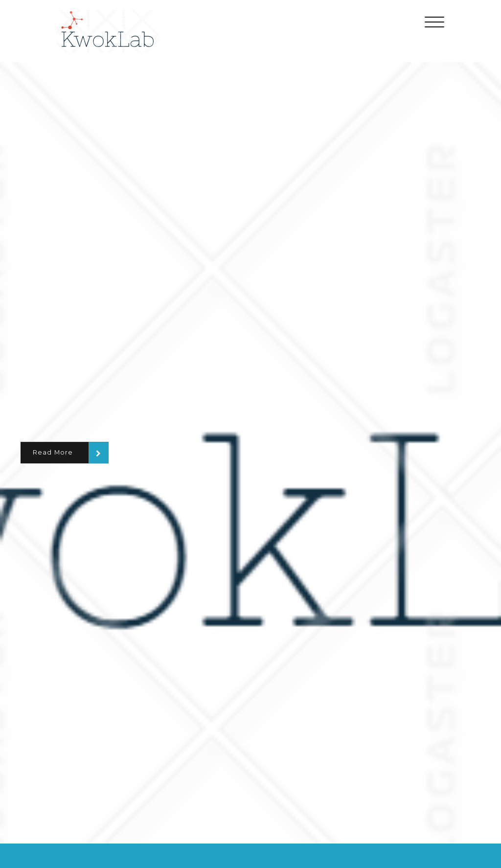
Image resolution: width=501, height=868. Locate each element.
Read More (53, 453)
